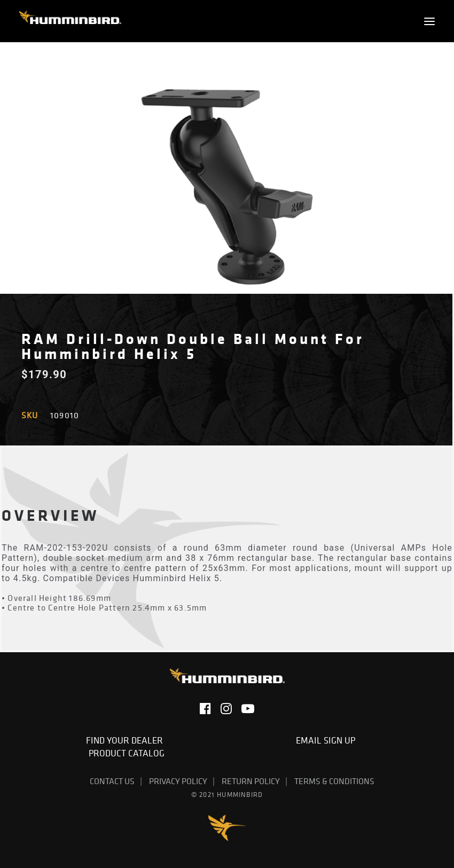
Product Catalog (127, 753)
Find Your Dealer (127, 740)
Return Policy (251, 781)
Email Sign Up (328, 740)
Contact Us (112, 781)
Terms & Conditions (334, 781)
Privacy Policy (178, 781)
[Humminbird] (70, 21)
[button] (429, 21)
